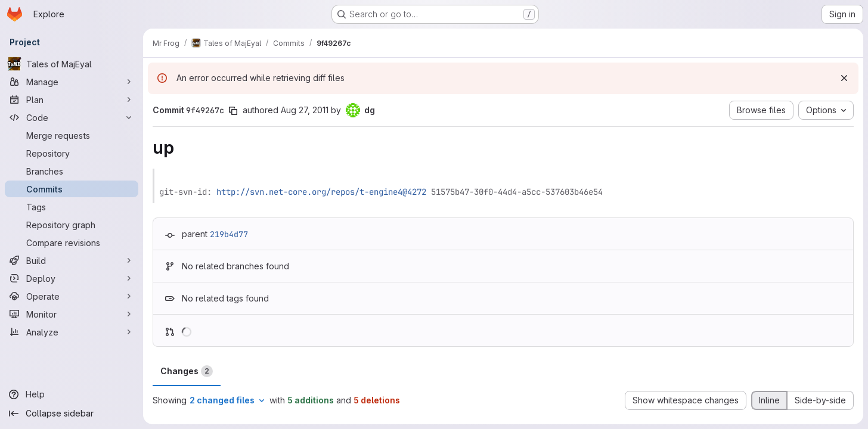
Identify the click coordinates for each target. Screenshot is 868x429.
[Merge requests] (72, 135)
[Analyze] (72, 332)
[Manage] (72, 82)
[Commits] (72, 189)
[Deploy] (72, 278)
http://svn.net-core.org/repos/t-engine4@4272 (321, 192)
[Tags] (72, 207)
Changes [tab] (187, 371)
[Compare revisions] (72, 243)
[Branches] (72, 171)
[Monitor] (72, 314)
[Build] (72, 260)
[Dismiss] (844, 78)
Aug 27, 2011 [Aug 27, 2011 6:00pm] (305, 110)
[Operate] (72, 296)
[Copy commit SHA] (233, 111)
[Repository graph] (72, 225)
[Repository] (72, 153)
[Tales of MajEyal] (72, 64)
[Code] (72, 117)
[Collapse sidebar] (72, 414)
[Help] (72, 394)
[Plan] (72, 100)
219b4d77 (229, 234)
